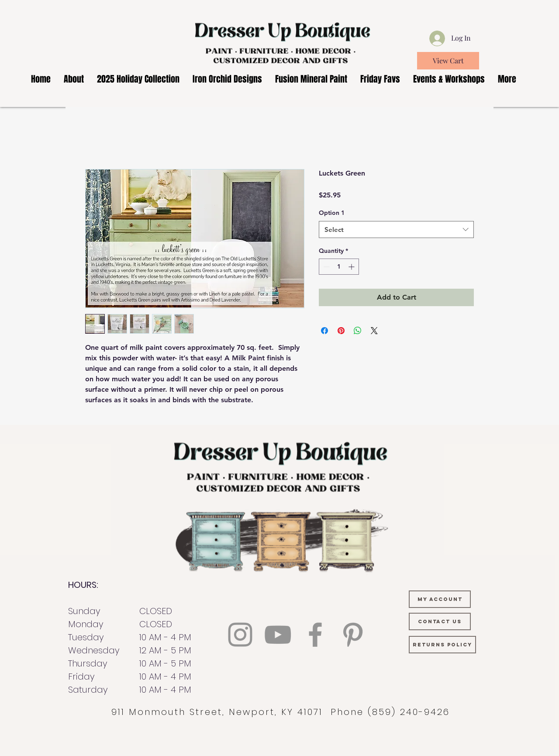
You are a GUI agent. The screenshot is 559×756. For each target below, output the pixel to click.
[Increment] (352, 267)
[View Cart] (448, 61)
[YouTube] (278, 635)
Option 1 (332, 213)
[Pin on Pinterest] (341, 331)
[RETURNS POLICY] (442, 645)
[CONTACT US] (440, 621)
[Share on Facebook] (324, 331)
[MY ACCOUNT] (440, 599)
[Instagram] (240, 635)
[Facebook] (315, 635)
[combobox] (396, 230)
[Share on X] (374, 331)
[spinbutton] (339, 267)
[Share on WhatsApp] (358, 331)
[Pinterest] (353, 635)
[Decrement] (326, 267)
